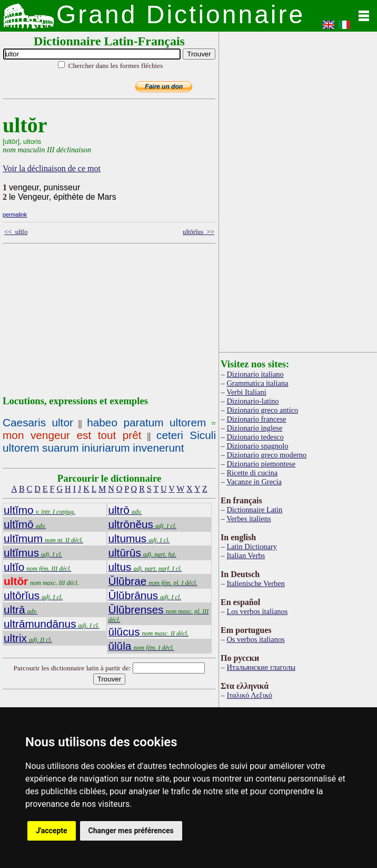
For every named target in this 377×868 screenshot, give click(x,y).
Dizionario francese (256, 419)
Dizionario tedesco (255, 437)
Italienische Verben (255, 583)
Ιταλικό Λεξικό (249, 695)
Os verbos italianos (255, 639)
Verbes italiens (249, 519)
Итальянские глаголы (261, 667)
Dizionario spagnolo (257, 446)
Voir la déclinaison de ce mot (52, 168)
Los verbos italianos (257, 611)
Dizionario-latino (252, 401)
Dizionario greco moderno (266, 455)
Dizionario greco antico (262, 410)
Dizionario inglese (254, 428)
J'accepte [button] (52, 831)
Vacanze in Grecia (254, 482)
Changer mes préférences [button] (131, 831)
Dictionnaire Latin (254, 510)
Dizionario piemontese (261, 464)
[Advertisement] (146, 321)
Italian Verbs (246, 555)
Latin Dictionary (252, 547)
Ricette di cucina (252, 473)
